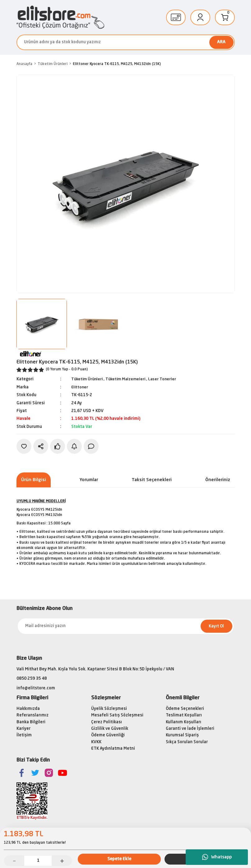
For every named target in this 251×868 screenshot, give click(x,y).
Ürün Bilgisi (34, 480)
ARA (221, 42)
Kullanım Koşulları (184, 722)
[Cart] (225, 17)
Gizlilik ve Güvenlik (110, 728)
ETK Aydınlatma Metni (113, 748)
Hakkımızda (28, 708)
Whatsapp (217, 857)
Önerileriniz (218, 480)
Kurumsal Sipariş (182, 735)
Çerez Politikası (107, 722)
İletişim (24, 735)
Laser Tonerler (166, 379)
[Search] (126, 42)
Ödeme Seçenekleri (185, 708)
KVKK (96, 742)
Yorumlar (89, 480)
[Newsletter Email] (126, 626)
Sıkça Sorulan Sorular (187, 742)
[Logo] (60, 17)
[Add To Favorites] (24, 446)
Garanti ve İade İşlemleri (190, 728)
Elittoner (80, 387)
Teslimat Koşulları (184, 715)
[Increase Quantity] (62, 861)
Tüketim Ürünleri (88, 379)
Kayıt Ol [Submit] (216, 626)
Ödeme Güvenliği (108, 735)
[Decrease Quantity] (14, 861)
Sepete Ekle (119, 859)
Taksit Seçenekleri (152, 480)
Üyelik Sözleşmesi (109, 708)
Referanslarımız (33, 715)
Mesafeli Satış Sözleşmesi (117, 715)
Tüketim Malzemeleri (128, 379)
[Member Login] (200, 17)
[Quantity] (38, 861)
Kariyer (23, 728)
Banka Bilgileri (31, 722)
